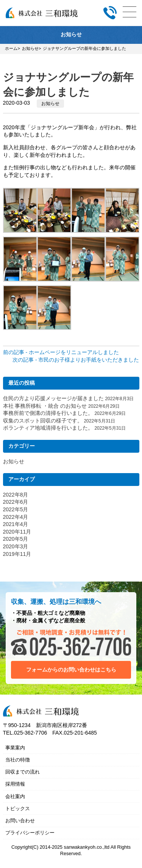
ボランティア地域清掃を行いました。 (48, 428)
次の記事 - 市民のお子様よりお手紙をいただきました (76, 360)
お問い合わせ (20, 821)
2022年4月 (16, 517)
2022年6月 (16, 502)
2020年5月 (16, 539)
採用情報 (15, 784)
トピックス (18, 808)
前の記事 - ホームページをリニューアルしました (61, 352)
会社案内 (15, 796)
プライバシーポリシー (30, 833)
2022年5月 (16, 509)
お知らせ (50, 104)
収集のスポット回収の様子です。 (43, 421)
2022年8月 (16, 495)
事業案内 (15, 748)
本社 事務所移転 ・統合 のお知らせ (45, 406)
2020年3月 (16, 546)
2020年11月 (17, 532)
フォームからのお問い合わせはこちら (71, 670)
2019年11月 (17, 554)
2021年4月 (16, 524)
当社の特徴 (18, 760)
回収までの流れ (23, 772)
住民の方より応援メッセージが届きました (53, 398)
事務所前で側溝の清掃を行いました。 (48, 413)
